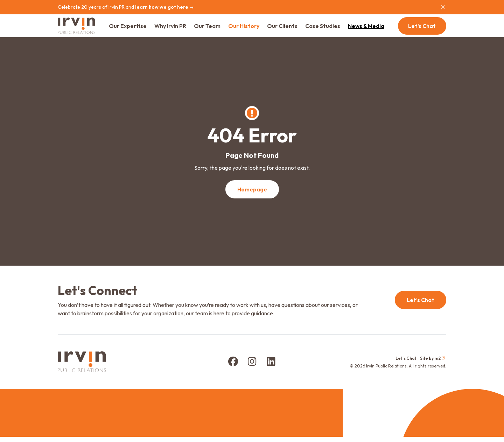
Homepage (252, 194)
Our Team (213, 28)
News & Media (372, 28)
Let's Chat (422, 28)
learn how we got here (164, 7)
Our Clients (288, 28)
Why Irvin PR (176, 28)
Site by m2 (432, 363)
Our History (249, 28)
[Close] (443, 7)
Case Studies (328, 28)
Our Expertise (133, 28)
